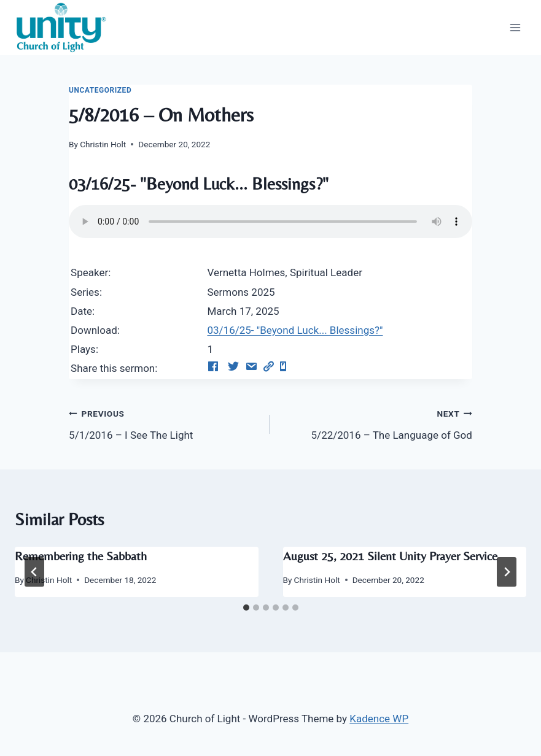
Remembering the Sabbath (81, 556)
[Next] (507, 572)
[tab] (246, 607)
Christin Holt (103, 144)
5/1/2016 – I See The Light (164, 423)
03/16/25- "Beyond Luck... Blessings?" (295, 330)
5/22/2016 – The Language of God (376, 423)
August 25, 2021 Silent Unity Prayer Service (390, 556)
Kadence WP (379, 719)
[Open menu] (515, 27)
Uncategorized (100, 90)
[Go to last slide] (34, 572)
